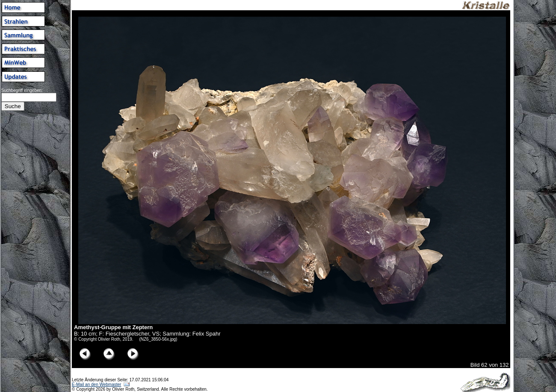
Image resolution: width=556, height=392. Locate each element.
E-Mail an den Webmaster (96, 385)
